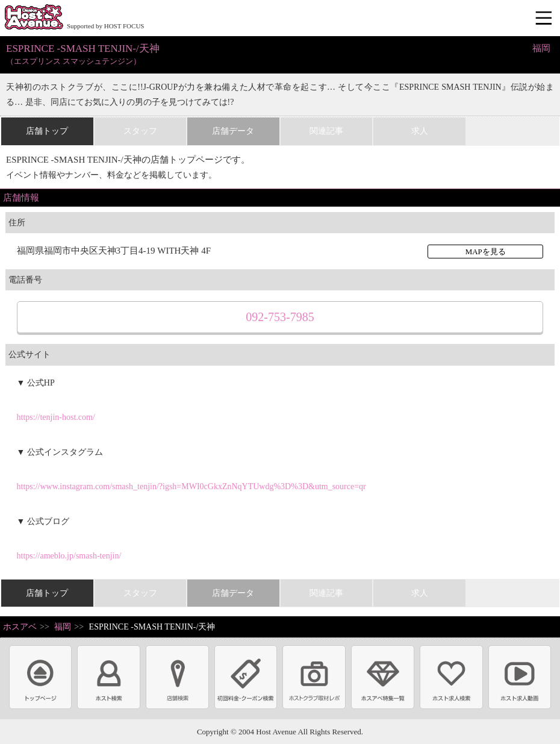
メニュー (545, 19)
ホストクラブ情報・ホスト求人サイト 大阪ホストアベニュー (34, 18)
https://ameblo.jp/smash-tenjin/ (69, 556)
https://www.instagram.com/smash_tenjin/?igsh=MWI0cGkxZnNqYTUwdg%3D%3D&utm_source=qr (191, 486)
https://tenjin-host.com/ (56, 417)
